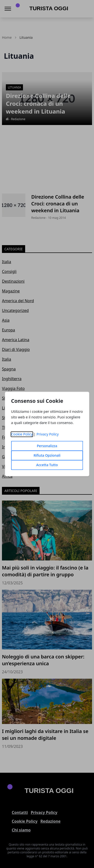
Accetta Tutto (47, 465)
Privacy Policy (48, 434)
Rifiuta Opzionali (47, 456)
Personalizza (47, 446)
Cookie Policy (22, 434)
